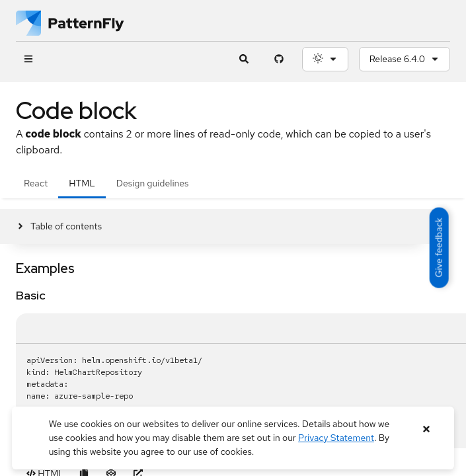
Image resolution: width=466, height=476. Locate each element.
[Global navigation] (28, 59)
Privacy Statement (336, 438)
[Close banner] (426, 429)
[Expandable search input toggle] (244, 59)
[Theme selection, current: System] (325, 59)
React (36, 183)
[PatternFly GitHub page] (279, 59)
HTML (82, 183)
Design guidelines (153, 183)
